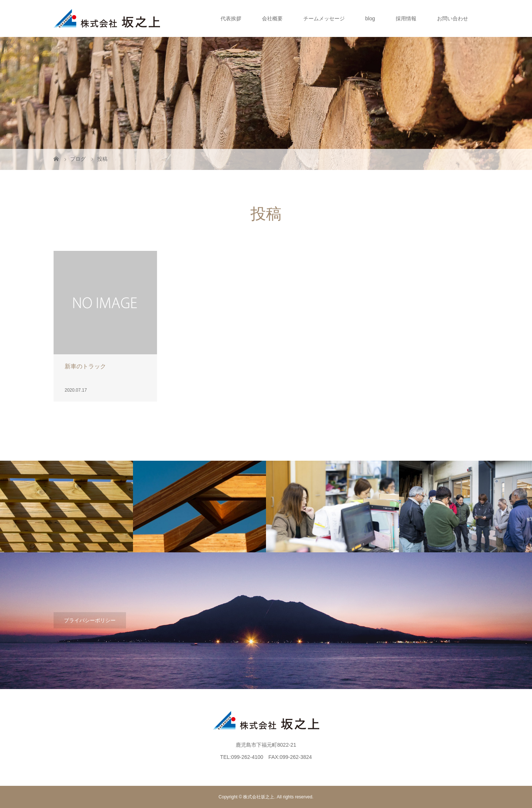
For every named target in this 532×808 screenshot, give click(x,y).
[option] (66, 507)
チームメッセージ (324, 18)
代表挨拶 (231, 18)
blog (370, 18)
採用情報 (406, 18)
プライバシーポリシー (90, 620)
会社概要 (272, 18)
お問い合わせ (453, 18)
